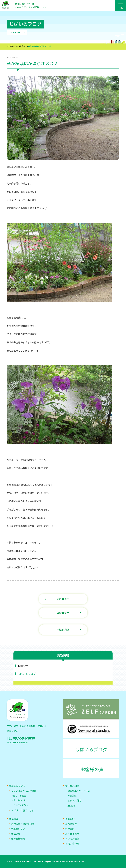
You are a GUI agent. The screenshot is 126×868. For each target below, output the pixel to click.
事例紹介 (70, 819)
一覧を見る (63, 630)
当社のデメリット (22, 805)
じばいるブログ (20, 47)
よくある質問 (72, 834)
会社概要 (16, 834)
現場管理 (72, 806)
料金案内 (70, 829)
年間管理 (72, 796)
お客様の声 (71, 824)
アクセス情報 (72, 839)
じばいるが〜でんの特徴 (24, 791)
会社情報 (14, 819)
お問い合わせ (72, 844)
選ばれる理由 (20, 796)
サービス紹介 (72, 786)
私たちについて (17, 786)
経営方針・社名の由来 (23, 824)
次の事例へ (63, 613)
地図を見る (12, 731)
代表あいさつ (18, 829)
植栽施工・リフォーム (79, 791)
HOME (9, 47)
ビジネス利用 (74, 801)
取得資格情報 (18, 839)
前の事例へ (63, 599)
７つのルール (20, 800)
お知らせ (23, 666)
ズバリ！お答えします (23, 811)
